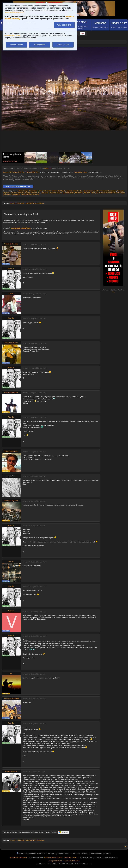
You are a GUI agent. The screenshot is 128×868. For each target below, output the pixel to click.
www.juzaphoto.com (55, 861)
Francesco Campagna (108, 191)
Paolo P (116, 193)
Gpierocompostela (17, 193)
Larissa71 (44, 193)
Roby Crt (48, 168)
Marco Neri (79, 193)
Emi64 (97, 191)
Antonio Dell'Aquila (59, 191)
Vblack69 (36, 195)
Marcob (87, 193)
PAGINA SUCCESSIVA (35, 203)
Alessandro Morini (36, 191)
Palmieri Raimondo (106, 193)
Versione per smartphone (19, 857)
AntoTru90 (47, 191)
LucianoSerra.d (69, 193)
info (113, 292)
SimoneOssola (26, 195)
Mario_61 (94, 193)
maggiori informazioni (14, 12)
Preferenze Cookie (13, 35)
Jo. (39, 193)
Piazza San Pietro (80, 172)
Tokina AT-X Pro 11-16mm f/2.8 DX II (26, 172)
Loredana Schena (56, 193)
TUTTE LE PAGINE (17, 203)
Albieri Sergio (23, 191)
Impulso (34, 193)
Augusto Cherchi (72, 191)
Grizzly (28, 193)
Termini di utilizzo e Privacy (53, 857)
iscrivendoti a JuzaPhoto (21, 228)
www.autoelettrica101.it (71, 861)
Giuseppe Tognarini (11, 501)
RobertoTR (16, 195)
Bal (81, 191)
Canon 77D (7, 172)
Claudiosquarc (88, 191)
